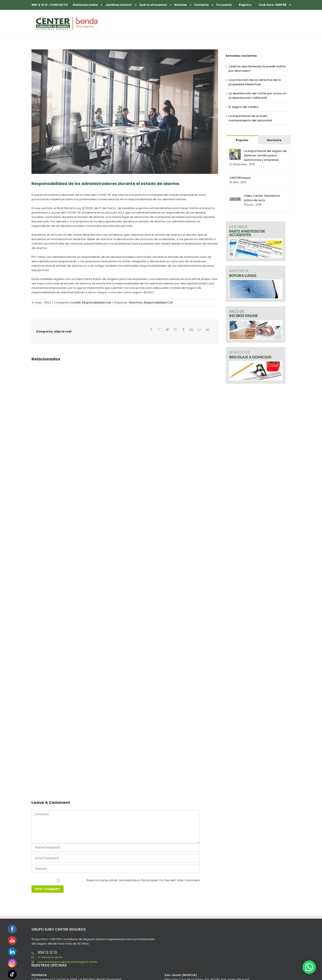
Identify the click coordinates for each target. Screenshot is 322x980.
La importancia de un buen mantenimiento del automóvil (250, 118)
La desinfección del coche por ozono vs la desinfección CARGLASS (257, 96)
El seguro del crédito (243, 107)
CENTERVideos (240, 178)
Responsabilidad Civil (97, 302)
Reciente (274, 140)
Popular (242, 140)
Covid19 (75, 302)
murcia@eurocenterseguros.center (190, 976)
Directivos (136, 302)
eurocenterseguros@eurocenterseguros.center (68, 954)
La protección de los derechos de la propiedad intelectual (255, 82)
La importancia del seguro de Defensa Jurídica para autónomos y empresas (265, 155)
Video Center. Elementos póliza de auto (262, 198)
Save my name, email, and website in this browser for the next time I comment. (143, 873)
